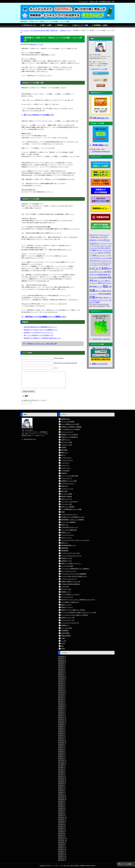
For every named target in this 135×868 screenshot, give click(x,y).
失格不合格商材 (65, 633)
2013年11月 (61, 841)
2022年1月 (61, 691)
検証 (48, 344)
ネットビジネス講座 (67, 494)
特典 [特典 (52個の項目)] (92, 290)
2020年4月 (61, 714)
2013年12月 (61, 839)
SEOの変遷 (64, 450)
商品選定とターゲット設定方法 (69, 434)
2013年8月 (61, 846)
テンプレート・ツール (67, 489)
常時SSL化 (64, 473)
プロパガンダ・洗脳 (67, 442)
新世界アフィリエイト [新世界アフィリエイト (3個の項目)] (99, 281)
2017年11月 (61, 762)
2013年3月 (61, 855)
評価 (55, 344)
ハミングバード (65, 463)
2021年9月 (61, 694)
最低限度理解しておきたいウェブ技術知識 (72, 520)
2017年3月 (61, 774)
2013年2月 (61, 857)
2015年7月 (61, 805)
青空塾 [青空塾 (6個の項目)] (97, 302)
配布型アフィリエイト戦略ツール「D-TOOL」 (73, 610)
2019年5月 (61, 732)
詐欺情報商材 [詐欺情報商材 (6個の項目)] (106, 294)
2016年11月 (61, 780)
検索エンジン (65, 453)
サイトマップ (84, 1)
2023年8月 (61, 664)
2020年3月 (61, 716)
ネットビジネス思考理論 (68, 422)
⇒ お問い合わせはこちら (29, 439)
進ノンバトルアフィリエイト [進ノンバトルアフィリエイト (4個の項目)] (102, 300)
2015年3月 (61, 812)
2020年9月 (61, 707)
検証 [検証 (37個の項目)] (106, 286)
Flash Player (101, 306)
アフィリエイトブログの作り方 (69, 502)
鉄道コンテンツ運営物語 (68, 507)
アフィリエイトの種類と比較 (69, 530)
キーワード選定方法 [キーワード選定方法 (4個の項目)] (98, 253)
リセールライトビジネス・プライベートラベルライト (75, 540)
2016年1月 (61, 794)
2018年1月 (61, 758)
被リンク (64, 455)
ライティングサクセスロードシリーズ (71, 556)
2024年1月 (61, 658)
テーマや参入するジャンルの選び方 (71, 429)
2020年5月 (61, 712)
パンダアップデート (67, 458)
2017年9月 (61, 766)
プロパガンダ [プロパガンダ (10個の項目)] (95, 261)
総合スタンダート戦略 (81, 25)
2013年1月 (61, 858)
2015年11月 (61, 798)
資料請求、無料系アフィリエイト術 (71, 582)
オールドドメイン (66, 468)
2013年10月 (61, 842)
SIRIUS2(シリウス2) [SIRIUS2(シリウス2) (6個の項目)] (96, 240)
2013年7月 (61, 848)
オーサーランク (65, 465)
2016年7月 (61, 787)
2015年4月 (61, 810)
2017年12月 (61, 760)
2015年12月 (61, 796)
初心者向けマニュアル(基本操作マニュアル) (73, 517)
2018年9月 (61, 744)
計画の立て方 (65, 486)
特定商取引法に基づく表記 (107, 1)
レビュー (43, 344)
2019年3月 (61, 735)
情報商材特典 (65, 548)
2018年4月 (61, 753)
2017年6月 (61, 771)
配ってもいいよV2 (66, 589)
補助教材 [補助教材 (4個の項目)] (104, 291)
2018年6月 (61, 749)
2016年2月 (61, 792)
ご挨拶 (63, 638)
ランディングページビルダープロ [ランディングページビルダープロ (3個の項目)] (100, 263)
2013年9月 (61, 844)
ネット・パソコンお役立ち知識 (69, 476)
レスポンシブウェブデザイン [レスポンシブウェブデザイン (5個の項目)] (101, 265)
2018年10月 (61, 742)
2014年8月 (61, 824)
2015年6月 (61, 807)
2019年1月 (61, 739)
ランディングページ (67, 478)
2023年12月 (61, 660)
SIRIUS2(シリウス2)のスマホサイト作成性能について (41, 330)
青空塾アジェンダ (66, 533)
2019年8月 (61, 726)
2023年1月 (61, 674)
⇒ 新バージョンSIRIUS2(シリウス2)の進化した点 (38, 115)
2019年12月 (61, 719)
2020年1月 (61, 717)
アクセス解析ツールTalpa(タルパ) (70, 602)
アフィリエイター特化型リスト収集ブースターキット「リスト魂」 (79, 612)
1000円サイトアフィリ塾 (68, 618)
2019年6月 (61, 730)
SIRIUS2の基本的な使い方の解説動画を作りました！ (40, 327)
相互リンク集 (94, 1)
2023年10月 (61, 662)
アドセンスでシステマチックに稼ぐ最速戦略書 (74, 574)
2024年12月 (61, 657)
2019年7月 (61, 728)
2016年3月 (61, 791)
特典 (52, 344)
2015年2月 (61, 814)
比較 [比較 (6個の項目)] (110, 287)
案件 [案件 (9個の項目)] (91, 286)
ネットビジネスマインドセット (69, 514)
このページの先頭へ (127, 864)
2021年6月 (61, 696)
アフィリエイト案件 (67, 628)
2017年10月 (61, 764)
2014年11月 (61, 819)
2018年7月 (61, 748)
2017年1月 (61, 776)
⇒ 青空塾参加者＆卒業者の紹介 (100, 151)
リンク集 (64, 641)
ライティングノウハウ (67, 432)
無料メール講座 (47, 25)
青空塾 (63, 512)
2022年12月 (61, 676)
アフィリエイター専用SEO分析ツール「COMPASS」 (75, 569)
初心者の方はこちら (30, 25)
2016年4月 (61, 789)
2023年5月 (61, 667)
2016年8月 (61, 785)
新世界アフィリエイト (67, 607)
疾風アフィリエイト (67, 605)
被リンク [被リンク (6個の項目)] (98, 291)
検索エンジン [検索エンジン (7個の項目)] (98, 287)
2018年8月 (61, 746)
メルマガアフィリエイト (68, 484)
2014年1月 (61, 837)
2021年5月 (61, 698)
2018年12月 (61, 741)
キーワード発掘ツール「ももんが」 (71, 594)
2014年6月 (61, 828)
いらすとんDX (65, 587)
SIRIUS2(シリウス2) (36, 44)
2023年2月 (61, 673)
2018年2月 (61, 757)
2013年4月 (61, 853)
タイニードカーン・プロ (68, 620)
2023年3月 (61, 671)
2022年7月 (61, 683)
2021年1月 (61, 703)
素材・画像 (64, 491)
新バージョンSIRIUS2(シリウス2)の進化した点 (39, 335)
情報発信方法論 (65, 419)
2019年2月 (61, 737)
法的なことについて (67, 499)
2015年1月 (61, 816)
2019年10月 (61, 723)
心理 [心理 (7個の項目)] (98, 278)
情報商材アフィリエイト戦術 (69, 481)
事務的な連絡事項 (66, 636)
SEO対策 (64, 447)
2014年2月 (61, 835)
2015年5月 (61, 808)
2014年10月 (61, 821)
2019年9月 (61, 724)
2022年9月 (61, 680)
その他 (63, 643)
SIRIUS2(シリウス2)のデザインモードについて (39, 333)
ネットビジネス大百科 (67, 566)
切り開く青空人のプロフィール (69, 527)
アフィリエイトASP (67, 504)
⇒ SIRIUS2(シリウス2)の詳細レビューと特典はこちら (44, 317)
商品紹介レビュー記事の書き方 (69, 437)
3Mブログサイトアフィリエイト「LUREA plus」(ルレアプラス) (78, 600)
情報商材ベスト (65, 625)
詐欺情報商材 (65, 631)
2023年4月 (61, 669)
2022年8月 (61, 682)
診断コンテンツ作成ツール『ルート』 (71, 563)
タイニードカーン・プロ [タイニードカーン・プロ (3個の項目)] (103, 256)
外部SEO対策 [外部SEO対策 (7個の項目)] (102, 275)
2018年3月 (61, 755)
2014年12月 (61, 817)
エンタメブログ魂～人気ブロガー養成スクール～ (74, 576)
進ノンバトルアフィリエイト (69, 571)
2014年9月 (61, 823)
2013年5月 (61, 851)
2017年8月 (61, 767)
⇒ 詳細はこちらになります (98, 364)
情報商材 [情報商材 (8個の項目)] (104, 278)
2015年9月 (61, 801)
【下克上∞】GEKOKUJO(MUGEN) (70, 584)
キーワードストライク (67, 597)
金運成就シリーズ (66, 592)
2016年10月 (61, 782)
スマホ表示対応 (65, 471)
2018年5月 (61, 751)
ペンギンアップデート (67, 460)
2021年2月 (61, 701)
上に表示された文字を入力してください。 (35, 400)
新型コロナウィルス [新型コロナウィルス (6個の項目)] (105, 283)
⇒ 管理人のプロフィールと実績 (98, 69)
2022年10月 (61, 678)
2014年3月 (61, 833)
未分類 (63, 649)
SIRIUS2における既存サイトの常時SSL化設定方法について (42, 338)
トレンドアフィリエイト (68, 535)
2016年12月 (61, 778)
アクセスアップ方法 (67, 445)
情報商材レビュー (63, 25)
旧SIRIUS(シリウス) (67, 561)
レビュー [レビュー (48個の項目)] (95, 268)
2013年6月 (61, 849)
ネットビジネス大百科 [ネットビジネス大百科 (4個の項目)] (106, 258)
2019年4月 (61, 733)
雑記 (62, 646)
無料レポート (65, 543)
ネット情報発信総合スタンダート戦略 (71, 509)
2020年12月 (61, 705)
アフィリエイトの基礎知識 (68, 522)
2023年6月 (61, 666)
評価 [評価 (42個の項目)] (92, 297)
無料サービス (65, 525)
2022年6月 (61, 685)
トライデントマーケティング (69, 579)
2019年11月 (61, 721)
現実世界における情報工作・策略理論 (71, 427)
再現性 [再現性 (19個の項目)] (105, 268)
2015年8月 (61, 803)
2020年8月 (61, 708)
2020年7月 (61, 710)
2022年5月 (61, 687)
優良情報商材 (65, 551)
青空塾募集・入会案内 (101, 25)
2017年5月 (61, 773)
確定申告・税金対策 (67, 496)
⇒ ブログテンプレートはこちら (100, 339)
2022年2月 (61, 689)
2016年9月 (61, 783)
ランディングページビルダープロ (70, 623)
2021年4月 (61, 699)
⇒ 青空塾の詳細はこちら (99, 145)
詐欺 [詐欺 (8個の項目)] (100, 294)
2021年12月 (61, 692)
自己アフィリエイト (67, 538)
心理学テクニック (66, 440)
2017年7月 (61, 769)
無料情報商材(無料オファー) (69, 545)
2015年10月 (61, 799)
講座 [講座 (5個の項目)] (97, 298)
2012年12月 (61, 860)
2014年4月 (61, 832)
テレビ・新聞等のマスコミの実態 (70, 424)
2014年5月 (61, 830)
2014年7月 (61, 826)
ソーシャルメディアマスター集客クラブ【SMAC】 (75, 615)
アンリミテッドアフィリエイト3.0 (70, 553)
